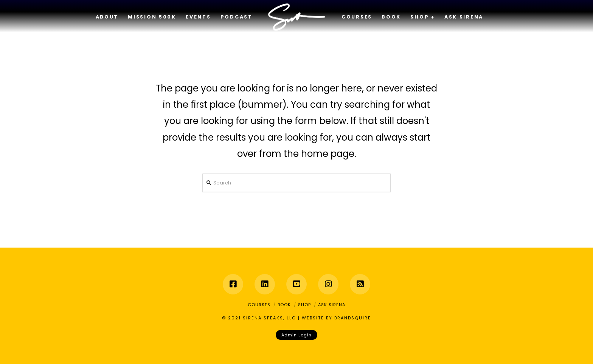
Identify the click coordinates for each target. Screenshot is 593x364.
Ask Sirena (332, 305)
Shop (304, 305)
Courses (259, 305)
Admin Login (296, 335)
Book (284, 305)
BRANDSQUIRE (353, 318)
